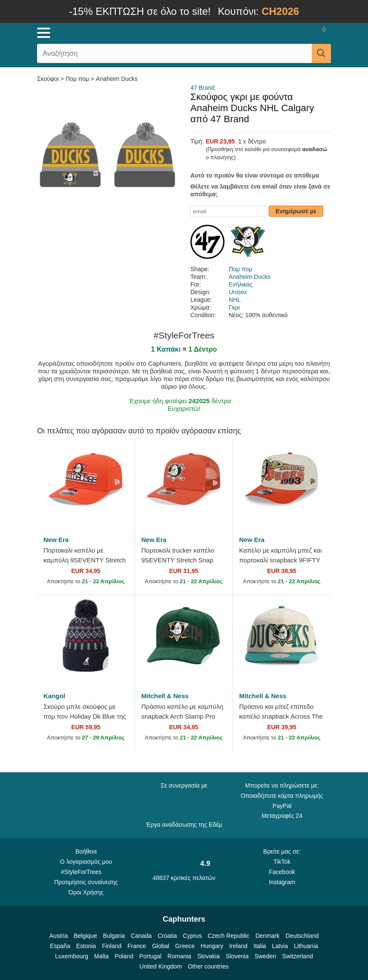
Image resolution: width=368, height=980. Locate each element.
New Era (56, 540)
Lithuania (306, 946)
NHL (235, 300)
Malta (101, 956)
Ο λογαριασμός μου (86, 862)
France (137, 946)
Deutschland (302, 936)
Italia (260, 946)
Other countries (208, 966)
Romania (179, 956)
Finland (112, 946)
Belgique (85, 936)
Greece (185, 946)
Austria (59, 936)
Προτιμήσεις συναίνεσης (86, 882)
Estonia (86, 946)
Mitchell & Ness (165, 696)
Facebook (282, 872)
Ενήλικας (241, 284)
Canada (141, 936)
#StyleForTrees (86, 871)
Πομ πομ (77, 79)
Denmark (268, 936)
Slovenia (237, 956)
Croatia (167, 936)
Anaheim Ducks (117, 79)
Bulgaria (114, 936)
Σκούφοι (49, 79)
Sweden (266, 956)
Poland (124, 956)
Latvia (280, 946)
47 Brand (203, 88)
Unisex (238, 292)
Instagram (282, 882)
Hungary (212, 946)
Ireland (238, 946)
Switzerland (297, 956)
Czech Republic (229, 936)
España (60, 946)
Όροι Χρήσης (86, 892)
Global (161, 946)
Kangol (54, 696)
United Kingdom (161, 966)
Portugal (150, 956)
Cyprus (192, 936)
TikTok (282, 862)
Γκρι (234, 307)
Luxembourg (72, 956)
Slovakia (208, 956)
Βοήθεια (86, 851)
